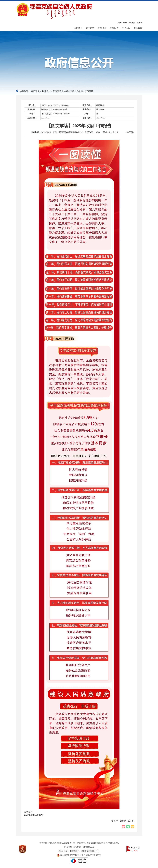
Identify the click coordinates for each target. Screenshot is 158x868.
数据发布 (138, 28)
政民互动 (126, 28)
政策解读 (89, 91)
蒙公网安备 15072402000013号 (71, 855)
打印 (115, 821)
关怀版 (132, 23)
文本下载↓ (130, 132)
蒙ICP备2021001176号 (90, 851)
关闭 (131, 821)
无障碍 (140, 23)
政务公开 (102, 28)
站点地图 (68, 847)
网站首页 (78, 28)
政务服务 (114, 28)
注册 (119, 23)
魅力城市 (90, 28)
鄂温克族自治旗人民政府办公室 (68, 91)
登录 (125, 23)
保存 (123, 821)
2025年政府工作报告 (34, 815)
